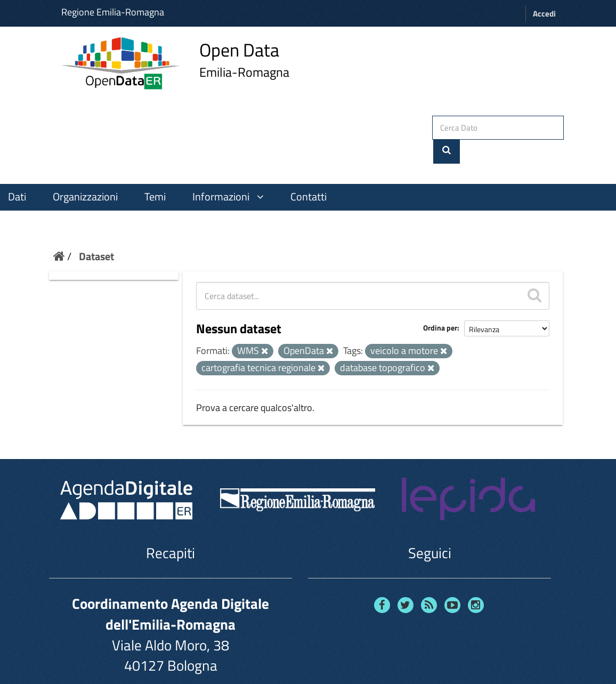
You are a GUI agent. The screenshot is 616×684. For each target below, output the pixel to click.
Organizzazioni (85, 172)
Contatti (309, 172)
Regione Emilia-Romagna (113, 12)
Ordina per (440, 304)
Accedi (544, 14)
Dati (17, 172)
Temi (155, 172)
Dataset (96, 232)
